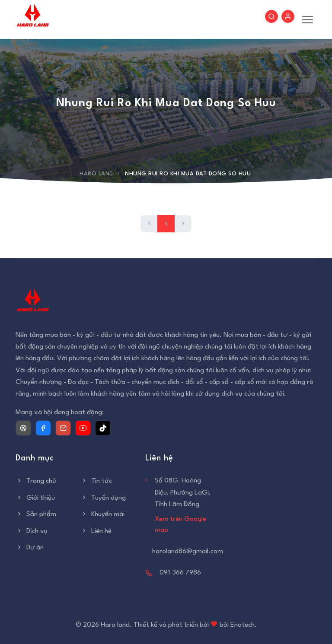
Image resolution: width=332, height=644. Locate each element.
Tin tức (96, 481)
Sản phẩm (36, 514)
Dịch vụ (32, 531)
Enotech (243, 625)
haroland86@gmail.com (188, 552)
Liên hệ (96, 531)
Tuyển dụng (103, 498)
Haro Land (96, 174)
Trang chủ (36, 481)
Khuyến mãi (102, 514)
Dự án (30, 548)
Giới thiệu (35, 498)
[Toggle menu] (305, 19)
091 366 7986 (180, 573)
